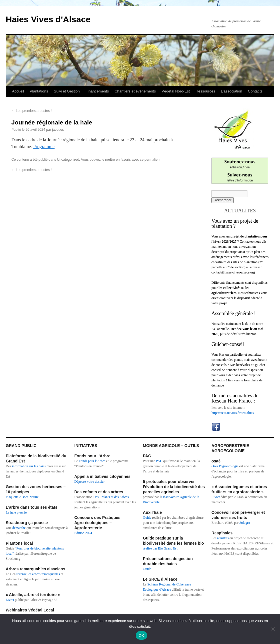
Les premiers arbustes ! (32, 111)
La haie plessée (16, 512)
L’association (231, 91)
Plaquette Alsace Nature (22, 497)
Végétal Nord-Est (176, 91)
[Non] (273, 629)
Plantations (39, 91)
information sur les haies (29, 466)
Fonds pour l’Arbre (92, 461)
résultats (223, 538)
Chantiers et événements (135, 91)
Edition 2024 (83, 533)
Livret (10, 600)
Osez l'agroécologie (225, 466)
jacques (58, 130)
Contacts (255, 91)
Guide (147, 518)
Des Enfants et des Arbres (111, 497)
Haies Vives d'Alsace (48, 19)
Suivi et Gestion (67, 91)
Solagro (245, 523)
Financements (97, 91)
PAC (159, 461)
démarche (19, 528)
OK (141, 636)
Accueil (18, 91)
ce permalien (150, 160)
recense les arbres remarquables (38, 574)
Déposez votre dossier (89, 482)
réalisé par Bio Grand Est (160, 548)
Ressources (205, 91)
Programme (44, 147)
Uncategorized (68, 160)
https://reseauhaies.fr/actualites (233, 413)
